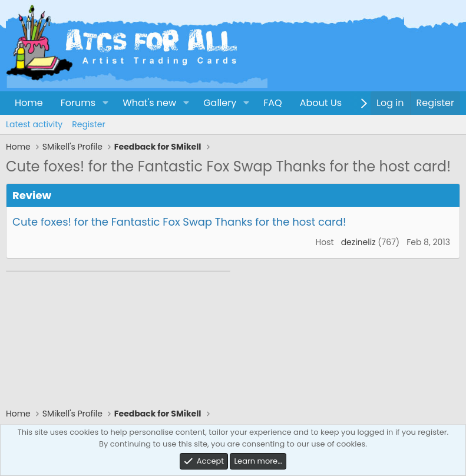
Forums (78, 103)
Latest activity (34, 124)
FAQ (272, 103)
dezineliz (358, 242)
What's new (149, 103)
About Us (321, 103)
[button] (105, 103)
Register (88, 124)
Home (29, 103)
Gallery (220, 103)
